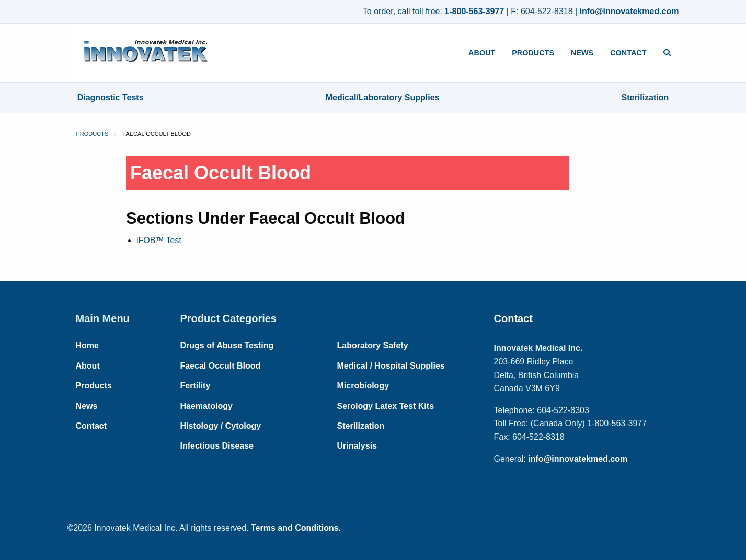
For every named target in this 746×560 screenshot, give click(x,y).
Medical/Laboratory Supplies (383, 98)
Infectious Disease (217, 446)
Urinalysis (357, 446)
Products (533, 53)
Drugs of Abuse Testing (227, 345)
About (482, 53)
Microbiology (363, 386)
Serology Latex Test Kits (386, 406)
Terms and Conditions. (296, 528)
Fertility (196, 386)
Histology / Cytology (221, 426)
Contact (628, 53)
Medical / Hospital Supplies (391, 366)
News (582, 53)
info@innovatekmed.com (629, 11)
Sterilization (645, 98)
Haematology (206, 406)
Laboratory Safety (373, 345)
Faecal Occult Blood (221, 366)
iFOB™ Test (159, 240)
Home (87, 345)
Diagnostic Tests (111, 98)
